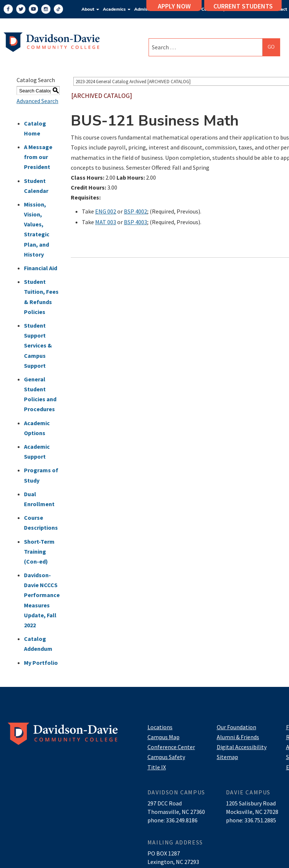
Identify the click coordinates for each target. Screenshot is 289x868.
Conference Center (171, 747)
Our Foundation (236, 727)
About (90, 9)
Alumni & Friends (238, 737)
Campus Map (163, 737)
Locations (160, 727)
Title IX (157, 767)
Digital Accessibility (242, 747)
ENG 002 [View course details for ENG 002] (106, 211)
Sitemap (227, 757)
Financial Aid (41, 268)
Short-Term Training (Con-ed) (39, 551)
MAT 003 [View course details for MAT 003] (106, 222)
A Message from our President (38, 157)
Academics (117, 9)
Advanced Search (37, 101)
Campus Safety (166, 757)
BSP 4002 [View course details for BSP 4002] (135, 211)
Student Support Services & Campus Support (38, 345)
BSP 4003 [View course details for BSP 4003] (135, 222)
